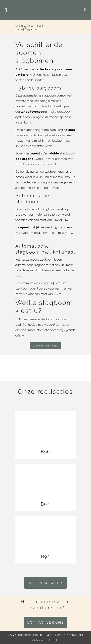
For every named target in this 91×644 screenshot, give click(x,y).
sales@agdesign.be (31, 635)
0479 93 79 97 (55, 635)
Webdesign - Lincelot (45, 640)
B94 (46, 504)
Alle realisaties (46, 583)
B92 (46, 556)
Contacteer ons (45, 346)
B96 (46, 452)
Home (19, 29)
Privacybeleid (75, 635)
